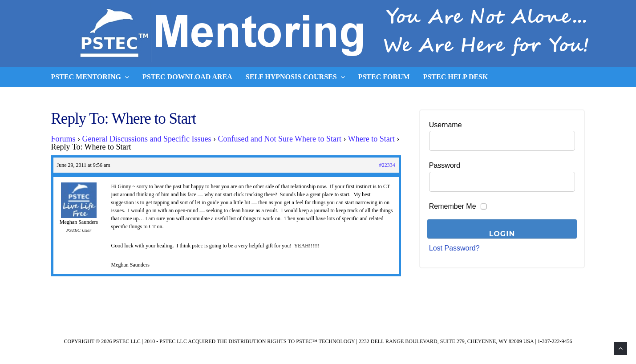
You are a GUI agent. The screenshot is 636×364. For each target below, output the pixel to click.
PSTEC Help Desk (456, 77)
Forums (63, 139)
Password (445, 165)
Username (446, 125)
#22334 (387, 165)
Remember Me (453, 206)
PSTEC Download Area (187, 77)
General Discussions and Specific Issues (147, 139)
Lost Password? (454, 248)
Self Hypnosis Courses (295, 77)
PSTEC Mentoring (90, 77)
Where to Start (371, 139)
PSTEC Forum (384, 77)
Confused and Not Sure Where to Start (280, 139)
